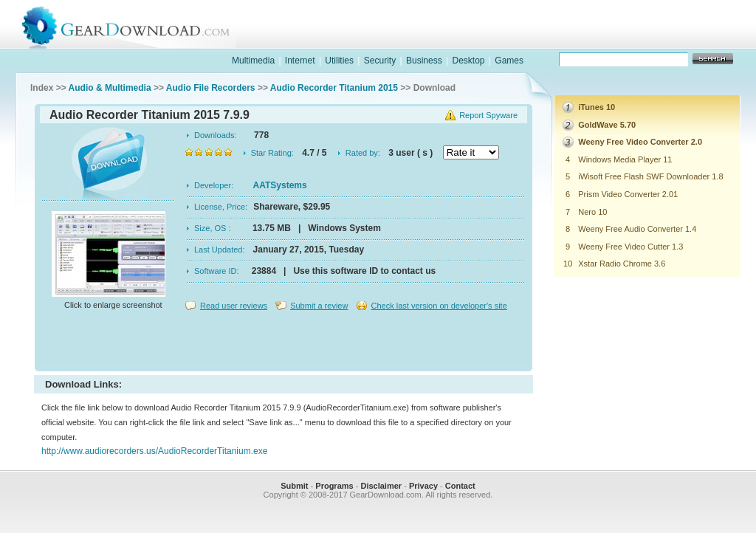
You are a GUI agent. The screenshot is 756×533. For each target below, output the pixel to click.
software (493, 39)
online (685, 39)
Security (380, 61)
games (589, 39)
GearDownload (137, 25)
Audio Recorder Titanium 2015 (334, 88)
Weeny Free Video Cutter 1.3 (630, 247)
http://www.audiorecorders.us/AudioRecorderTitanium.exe (154, 451)
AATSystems (280, 185)
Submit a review (319, 306)
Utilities (339, 61)
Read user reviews (234, 306)
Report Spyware (488, 115)
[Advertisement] (283, 343)
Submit (294, 486)
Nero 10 (592, 212)
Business (424, 61)
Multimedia (253, 61)
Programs (334, 486)
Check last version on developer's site (439, 306)
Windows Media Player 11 (625, 159)
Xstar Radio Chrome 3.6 (622, 264)
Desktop (468, 61)
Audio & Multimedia (110, 88)
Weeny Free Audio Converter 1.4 (637, 229)
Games (509, 61)
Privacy (423, 486)
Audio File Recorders (211, 88)
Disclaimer (381, 486)
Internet (300, 61)
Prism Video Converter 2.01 (628, 194)
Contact (460, 486)
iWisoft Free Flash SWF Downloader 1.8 (650, 176)
